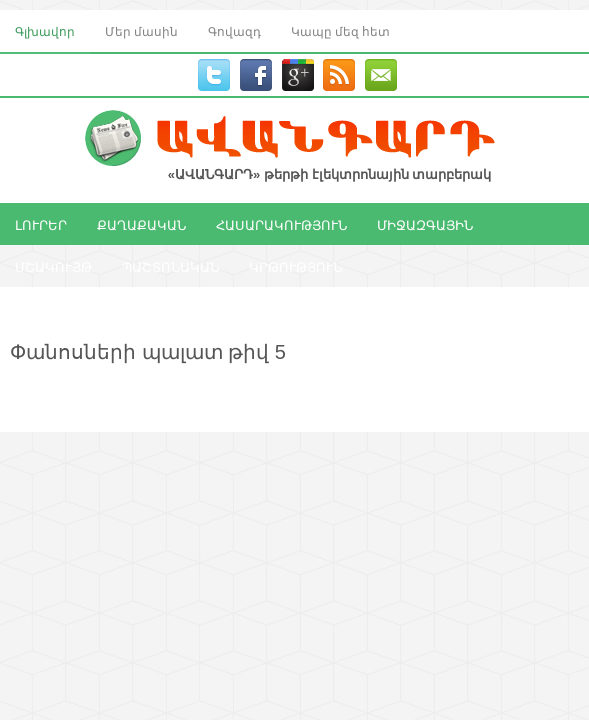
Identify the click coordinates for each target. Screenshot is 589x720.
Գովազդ (234, 30)
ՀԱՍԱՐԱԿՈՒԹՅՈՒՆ (281, 224)
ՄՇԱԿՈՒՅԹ (53, 266)
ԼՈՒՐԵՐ (41, 224)
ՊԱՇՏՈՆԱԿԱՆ (170, 266)
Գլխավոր (45, 30)
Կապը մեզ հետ (340, 30)
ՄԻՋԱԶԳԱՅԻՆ (425, 224)
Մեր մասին (141, 30)
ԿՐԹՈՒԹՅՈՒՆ (295, 266)
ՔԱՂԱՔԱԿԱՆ (141, 224)
